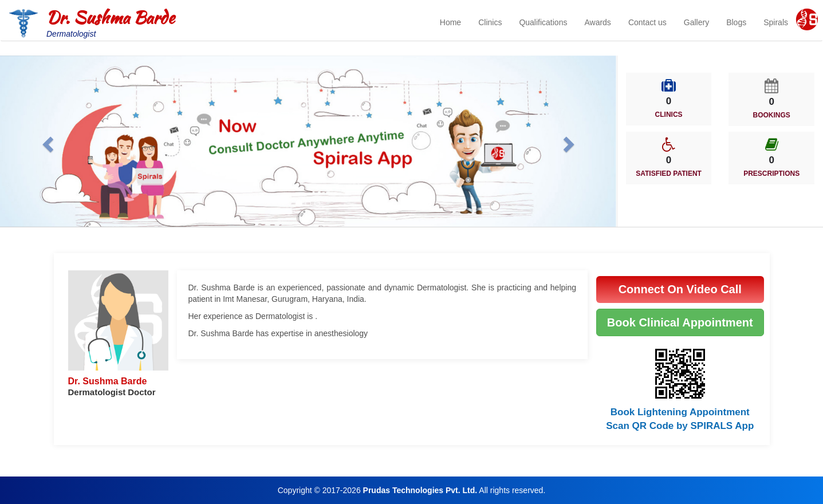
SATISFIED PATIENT (669, 174)
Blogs (736, 22)
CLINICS (669, 115)
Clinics (490, 22)
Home (450, 22)
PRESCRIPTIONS (771, 174)
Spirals (776, 22)
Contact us (647, 22)
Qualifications (543, 22)
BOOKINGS (772, 115)
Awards (597, 22)
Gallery (696, 22)
